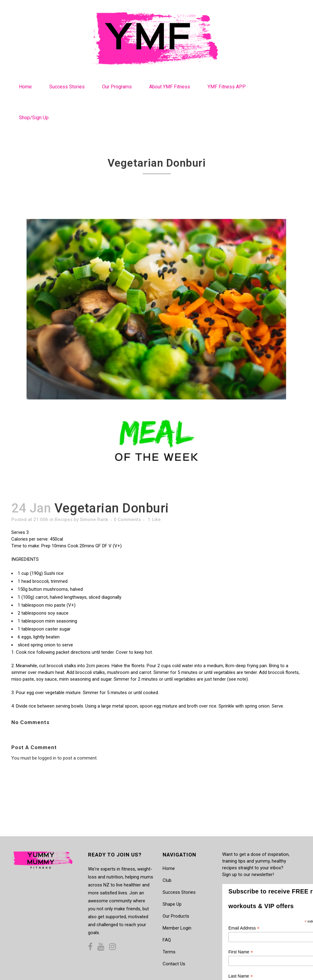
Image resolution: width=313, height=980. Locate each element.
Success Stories (179, 892)
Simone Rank (94, 520)
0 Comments (127, 520)
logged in (47, 758)
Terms (169, 952)
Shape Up (172, 904)
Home (169, 868)
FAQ (167, 940)
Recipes (64, 520)
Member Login (177, 928)
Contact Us (174, 964)
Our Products (176, 916)
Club (167, 880)
